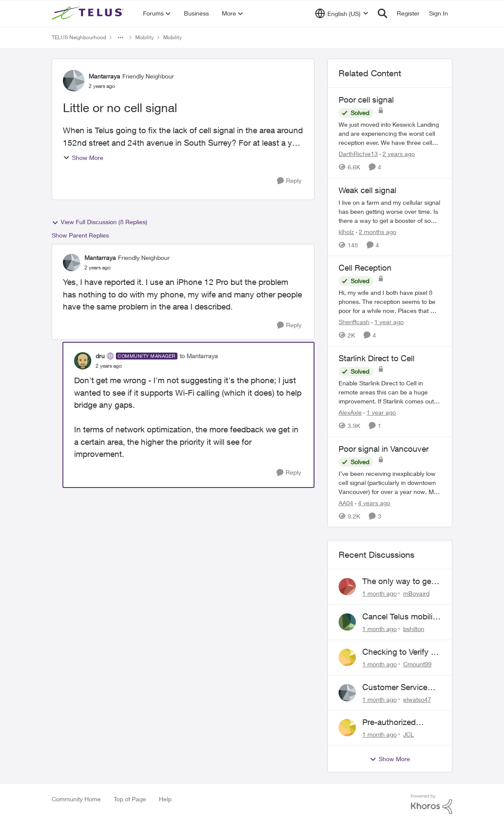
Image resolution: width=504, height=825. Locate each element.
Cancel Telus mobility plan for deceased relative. (401, 617)
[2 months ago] (376, 231)
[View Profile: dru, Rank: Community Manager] (83, 361)
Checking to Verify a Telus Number (399, 652)
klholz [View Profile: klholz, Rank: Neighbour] (346, 231)
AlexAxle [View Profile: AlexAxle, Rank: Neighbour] (350, 412)
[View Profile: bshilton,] (347, 622)
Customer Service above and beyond (396, 687)
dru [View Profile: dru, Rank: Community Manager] (100, 356)
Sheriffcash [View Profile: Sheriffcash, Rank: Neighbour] (354, 322)
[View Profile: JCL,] (347, 728)
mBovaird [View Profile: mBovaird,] (416, 593)
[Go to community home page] (89, 13)
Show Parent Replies (80, 235)
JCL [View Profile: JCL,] (409, 734)
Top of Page (130, 799)
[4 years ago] (373, 502)
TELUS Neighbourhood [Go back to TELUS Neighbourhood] (79, 37)
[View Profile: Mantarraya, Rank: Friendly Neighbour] (74, 81)
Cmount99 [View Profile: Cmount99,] (417, 664)
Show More (83, 158)
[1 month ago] (380, 593)
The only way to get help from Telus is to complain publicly (399, 581)
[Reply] (289, 181)
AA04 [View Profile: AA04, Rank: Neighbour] (346, 502)
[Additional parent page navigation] (121, 37)
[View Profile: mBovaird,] (347, 587)
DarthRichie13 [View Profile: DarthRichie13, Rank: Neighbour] (358, 154)
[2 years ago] (397, 154)
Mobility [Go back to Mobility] (145, 37)
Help (165, 799)
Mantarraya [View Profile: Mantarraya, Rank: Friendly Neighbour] (104, 76)
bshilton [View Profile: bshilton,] (414, 629)
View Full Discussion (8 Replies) (100, 222)
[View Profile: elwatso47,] (347, 693)
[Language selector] (342, 13)
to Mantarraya (199, 356)
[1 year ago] (387, 322)
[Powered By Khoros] (432, 804)
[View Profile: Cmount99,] (347, 657)
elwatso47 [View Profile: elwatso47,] (417, 699)
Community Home (76, 799)
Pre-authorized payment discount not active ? (395, 722)
